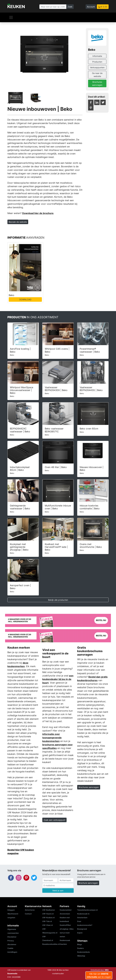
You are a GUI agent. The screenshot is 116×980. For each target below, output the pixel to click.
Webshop (81, 956)
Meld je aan (58, 891)
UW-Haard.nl (48, 914)
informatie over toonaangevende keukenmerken (52, 738)
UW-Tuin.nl (47, 921)
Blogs (80, 944)
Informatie (97, 56)
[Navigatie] (11, 17)
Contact (28, 914)
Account (91, 7)
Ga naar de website (97, 75)
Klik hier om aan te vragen (99, 975)
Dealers (80, 948)
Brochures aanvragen (97, 83)
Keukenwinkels (84, 952)
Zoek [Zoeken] (70, 7)
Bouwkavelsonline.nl (51, 944)
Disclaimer (12, 937)
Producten (97, 62)
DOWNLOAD (25, 299)
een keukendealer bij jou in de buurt (58, 679)
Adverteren (30, 910)
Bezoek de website (18, 222)
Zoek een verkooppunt (54, 820)
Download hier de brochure (38, 213)
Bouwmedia (12, 973)
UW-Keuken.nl (48, 918)
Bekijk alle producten (58, 600)
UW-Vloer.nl (47, 925)
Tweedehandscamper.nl (87, 910)
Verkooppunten (97, 67)
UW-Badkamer (49, 910)
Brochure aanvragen (88, 883)
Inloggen (11, 910)
